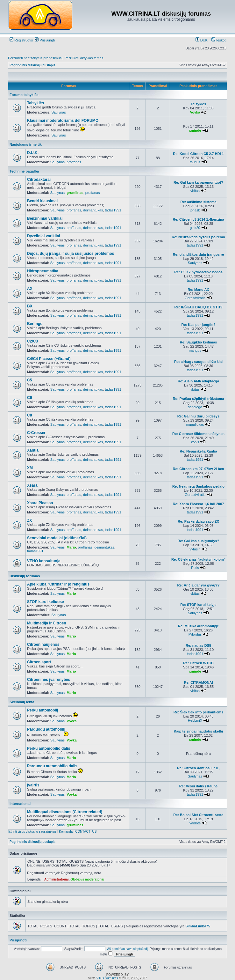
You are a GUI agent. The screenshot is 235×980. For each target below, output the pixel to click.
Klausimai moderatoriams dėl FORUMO (63, 121)
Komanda (66, 832)
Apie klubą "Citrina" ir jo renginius (58, 584)
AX (30, 289)
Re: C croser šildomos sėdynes (198, 434)
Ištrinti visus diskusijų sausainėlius (32, 832)
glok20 (195, 228)
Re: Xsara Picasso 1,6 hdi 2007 (199, 504)
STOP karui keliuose (46, 602)
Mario (71, 547)
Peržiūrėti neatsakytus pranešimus (35, 58)
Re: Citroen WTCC (198, 663)
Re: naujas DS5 (198, 645)
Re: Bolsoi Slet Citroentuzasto (198, 815)
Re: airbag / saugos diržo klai (198, 362)
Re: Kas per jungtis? (199, 325)
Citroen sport (39, 662)
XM (30, 468)
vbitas (195, 191)
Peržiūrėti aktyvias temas (84, 58)
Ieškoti (219, 40)
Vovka (195, 112)
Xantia (33, 450)
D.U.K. (33, 153)
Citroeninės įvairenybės (49, 680)
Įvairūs (33, 785)
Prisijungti (45, 40)
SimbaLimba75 (198, 926)
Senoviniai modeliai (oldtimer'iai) (57, 538)
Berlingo (35, 324)
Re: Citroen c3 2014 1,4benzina (198, 219)
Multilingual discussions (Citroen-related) (65, 812)
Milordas (195, 634)
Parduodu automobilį (46, 729)
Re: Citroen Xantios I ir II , (198, 768)
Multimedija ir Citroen (47, 623)
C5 (29, 380)
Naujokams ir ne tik (26, 144)
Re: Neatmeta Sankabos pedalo (198, 486)
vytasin (195, 549)
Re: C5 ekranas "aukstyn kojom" (198, 559)
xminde (195, 130)
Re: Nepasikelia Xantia (198, 451)
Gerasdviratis (195, 298)
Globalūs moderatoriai (87, 879)
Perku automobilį (43, 710)
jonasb (195, 210)
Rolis (195, 568)
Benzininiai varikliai (45, 218)
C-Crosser (36, 433)
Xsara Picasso (40, 503)
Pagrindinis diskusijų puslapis (32, 65)
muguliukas (195, 424)
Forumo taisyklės (24, 95)
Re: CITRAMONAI (198, 682)
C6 (29, 398)
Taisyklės (36, 103)
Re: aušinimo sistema (198, 202)
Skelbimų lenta (22, 702)
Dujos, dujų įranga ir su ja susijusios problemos (71, 254)
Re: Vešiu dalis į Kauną (198, 786)
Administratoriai (57, 879)
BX (30, 306)
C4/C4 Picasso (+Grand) (49, 359)
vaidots (195, 823)
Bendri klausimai (42, 201)
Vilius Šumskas (107, 978)
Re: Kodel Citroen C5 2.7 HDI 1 (198, 154)
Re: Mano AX (198, 290)
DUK (202, 40)
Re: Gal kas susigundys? (199, 541)
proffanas (74, 162)
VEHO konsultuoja (44, 561)
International (20, 804)
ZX (29, 520)
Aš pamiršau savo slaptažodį (127, 949)
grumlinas (75, 193)
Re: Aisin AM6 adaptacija (198, 381)
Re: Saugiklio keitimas (199, 342)
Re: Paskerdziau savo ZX (198, 521)
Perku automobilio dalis (49, 748)
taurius (195, 162)
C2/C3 (32, 341)
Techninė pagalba (24, 171)
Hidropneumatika (43, 271)
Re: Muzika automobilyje (198, 626)
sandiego (195, 407)
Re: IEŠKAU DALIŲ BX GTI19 (199, 307)
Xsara (32, 485)
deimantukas (93, 210)
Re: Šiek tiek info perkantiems (199, 712)
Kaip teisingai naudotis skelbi (199, 731)
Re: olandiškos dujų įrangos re (199, 254)
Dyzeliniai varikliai (43, 236)
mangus (195, 350)
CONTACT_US (86, 832)
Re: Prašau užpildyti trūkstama (199, 399)
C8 (29, 415)
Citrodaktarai (39, 180)
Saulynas (58, 112)
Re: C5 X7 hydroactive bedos (198, 272)
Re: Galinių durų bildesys (199, 416)
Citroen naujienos (43, 645)
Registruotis (21, 40)
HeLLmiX (195, 720)
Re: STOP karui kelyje (198, 605)
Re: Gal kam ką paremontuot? (198, 182)
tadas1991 (113, 210)
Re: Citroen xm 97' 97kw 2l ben (199, 469)
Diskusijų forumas (25, 576)
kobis (195, 442)
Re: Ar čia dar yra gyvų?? (199, 585)
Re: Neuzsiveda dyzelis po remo (198, 237)
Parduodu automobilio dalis (52, 766)
